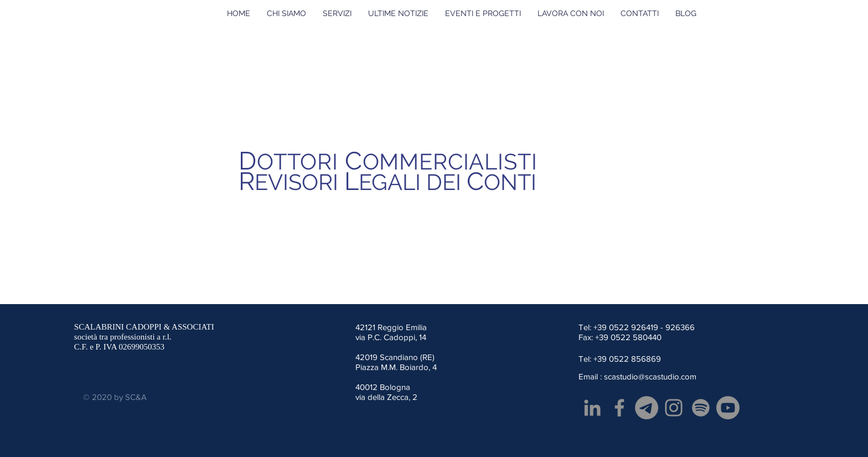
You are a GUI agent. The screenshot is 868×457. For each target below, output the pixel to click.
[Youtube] (728, 408)
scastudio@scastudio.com (650, 376)
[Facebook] (619, 408)
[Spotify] (701, 408)
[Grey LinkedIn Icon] (592, 408)
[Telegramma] (647, 408)
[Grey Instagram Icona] (674, 408)
